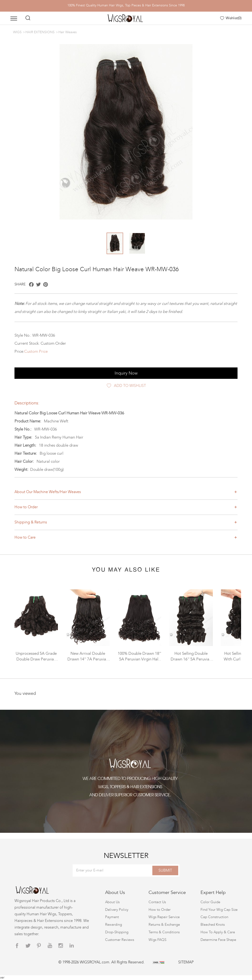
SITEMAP (186, 962)
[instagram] (61, 946)
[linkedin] (72, 946)
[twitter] (28, 946)
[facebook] (17, 946)
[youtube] (50, 946)
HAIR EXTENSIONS (40, 32)
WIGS (17, 32)
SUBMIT (165, 870)
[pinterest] (39, 946)
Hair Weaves (68, 32)
